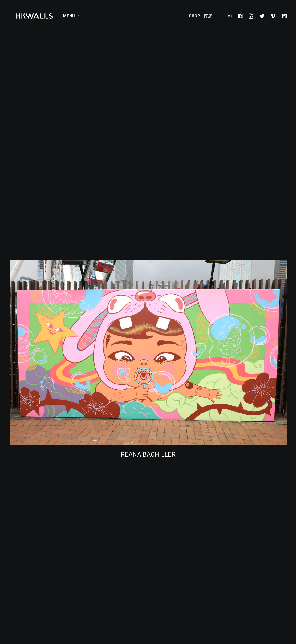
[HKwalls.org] (34, 16)
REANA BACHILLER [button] (148, 359)
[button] (230, 16)
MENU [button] (71, 16)
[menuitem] (69, 16)
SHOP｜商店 (200, 16)
